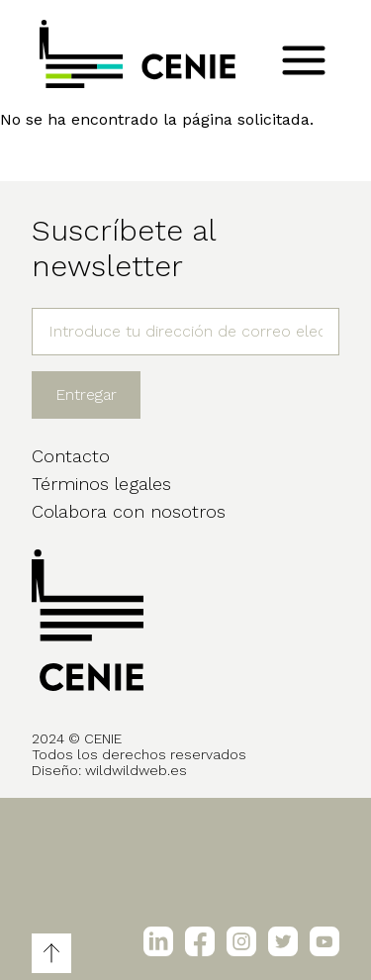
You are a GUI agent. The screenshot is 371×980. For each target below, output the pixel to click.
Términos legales (101, 484)
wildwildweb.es (136, 770)
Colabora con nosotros (129, 511)
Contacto (71, 456)
